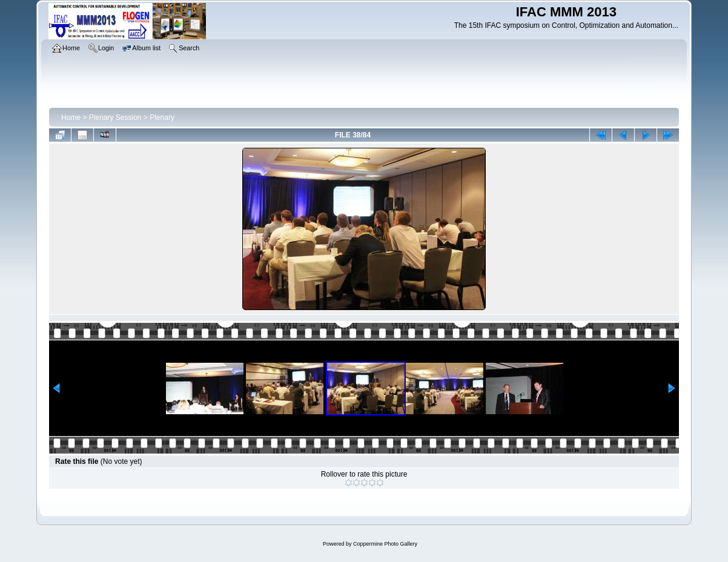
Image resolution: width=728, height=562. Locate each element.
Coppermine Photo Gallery (385, 544)
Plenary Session (115, 117)
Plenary (162, 117)
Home (71, 117)
